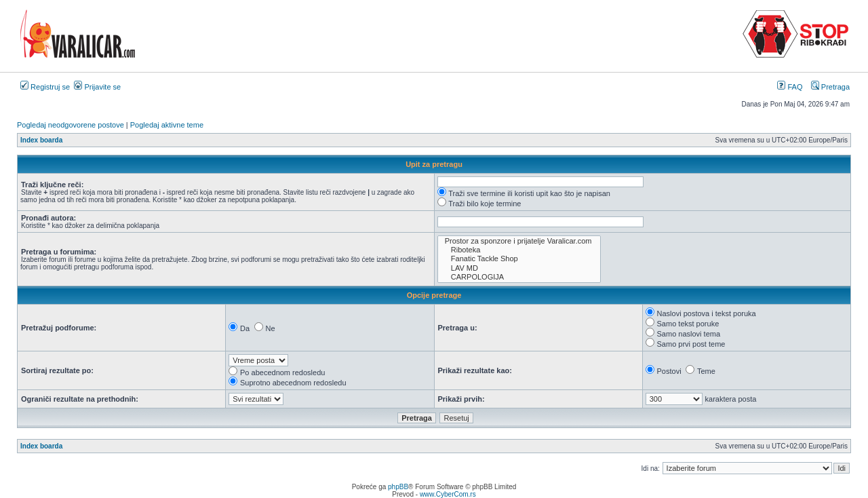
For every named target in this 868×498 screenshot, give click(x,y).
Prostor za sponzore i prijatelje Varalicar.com (519, 241)
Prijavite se (97, 87)
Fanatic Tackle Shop (519, 259)
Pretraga (830, 87)
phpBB (398, 487)
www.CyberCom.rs (448, 494)
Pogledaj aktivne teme (167, 125)
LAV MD (519, 268)
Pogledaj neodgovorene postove (71, 125)
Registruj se (45, 87)
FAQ (790, 87)
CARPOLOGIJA (519, 277)
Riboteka (519, 250)
